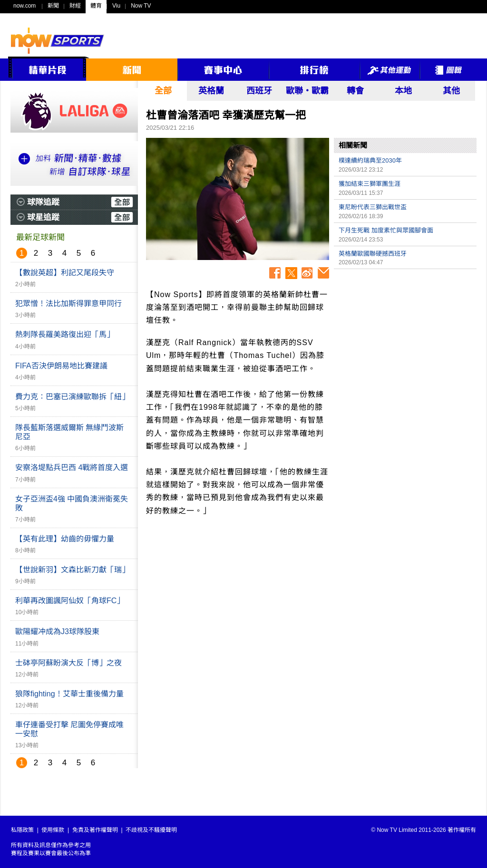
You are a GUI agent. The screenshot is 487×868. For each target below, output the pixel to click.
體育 (96, 6)
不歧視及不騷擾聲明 (151, 830)
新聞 (53, 6)
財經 (75, 6)
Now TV (141, 6)
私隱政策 (22, 830)
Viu (116, 6)
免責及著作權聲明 (95, 830)
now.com (24, 6)
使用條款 (53, 830)
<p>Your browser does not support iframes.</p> (405, 340)
